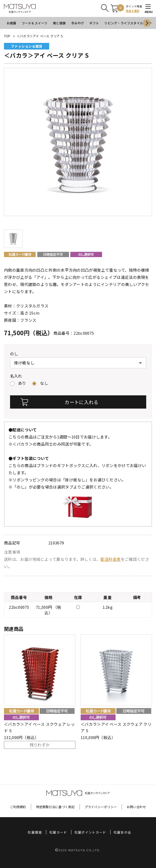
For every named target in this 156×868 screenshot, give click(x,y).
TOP (7, 36)
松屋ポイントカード (90, 832)
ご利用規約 (18, 807)
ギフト (94, 23)
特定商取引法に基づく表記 (55, 807)
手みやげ (78, 23)
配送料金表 (111, 559)
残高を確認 (133, 11)
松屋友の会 (123, 832)
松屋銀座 (35, 832)
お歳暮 (12, 23)
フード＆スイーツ (35, 23)
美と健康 (59, 23)
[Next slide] (147, 23)
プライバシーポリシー (101, 807)
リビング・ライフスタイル (124, 23)
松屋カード (58, 832)
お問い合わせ (136, 807)
